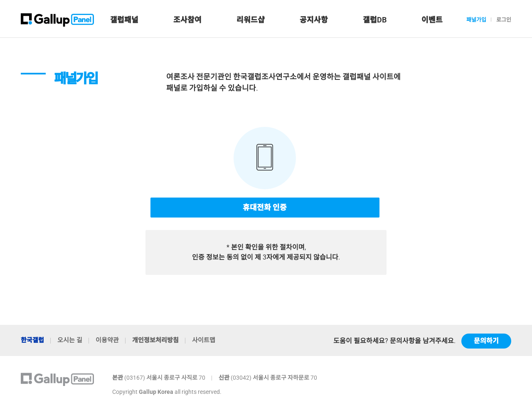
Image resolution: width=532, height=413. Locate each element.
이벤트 (432, 20)
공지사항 (314, 20)
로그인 (504, 20)
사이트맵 (204, 340)
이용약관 (107, 340)
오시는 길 (70, 340)
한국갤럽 (32, 340)
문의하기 (486, 341)
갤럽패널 (124, 20)
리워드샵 (251, 20)
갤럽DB (375, 20)
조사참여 (187, 20)
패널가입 (476, 20)
